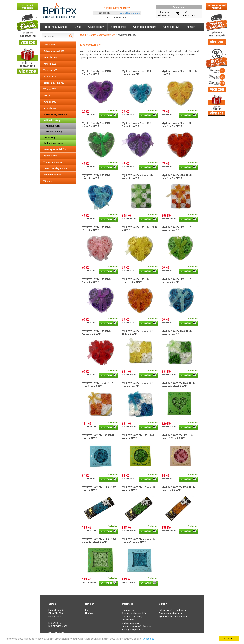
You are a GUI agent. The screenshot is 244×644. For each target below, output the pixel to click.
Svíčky (46, 96)
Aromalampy (50, 108)
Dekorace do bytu (52, 175)
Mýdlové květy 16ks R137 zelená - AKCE (177, 333)
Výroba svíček (50, 156)
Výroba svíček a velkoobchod (173, 617)
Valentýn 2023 (50, 57)
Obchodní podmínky (145, 27)
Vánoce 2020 (50, 76)
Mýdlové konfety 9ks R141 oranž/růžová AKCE (178, 437)
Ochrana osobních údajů (134, 613)
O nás (78, 27)
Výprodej (48, 181)
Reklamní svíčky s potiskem (172, 610)
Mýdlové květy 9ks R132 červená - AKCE (97, 333)
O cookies (148, 639)
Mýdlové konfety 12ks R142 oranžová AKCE (179, 489)
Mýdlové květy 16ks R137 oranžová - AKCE (97, 385)
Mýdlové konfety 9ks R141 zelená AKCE (138, 437)
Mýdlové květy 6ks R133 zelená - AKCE (97, 125)
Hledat (71, 36)
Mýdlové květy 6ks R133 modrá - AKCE (97, 177)
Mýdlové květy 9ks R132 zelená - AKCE (176, 229)
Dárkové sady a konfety (55, 115)
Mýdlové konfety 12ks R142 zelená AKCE (139, 489)
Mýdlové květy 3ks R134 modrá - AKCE (136, 73)
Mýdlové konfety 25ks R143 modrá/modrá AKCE (139, 541)
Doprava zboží (129, 610)
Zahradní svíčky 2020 (54, 83)
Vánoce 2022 (50, 64)
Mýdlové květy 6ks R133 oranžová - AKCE (176, 125)
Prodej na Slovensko (55, 27)
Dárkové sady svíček (54, 143)
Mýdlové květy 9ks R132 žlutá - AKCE (140, 229)
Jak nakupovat (129, 620)
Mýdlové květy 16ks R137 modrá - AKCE (137, 385)
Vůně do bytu (50, 102)
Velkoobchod (119, 27)
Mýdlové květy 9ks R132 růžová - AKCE (97, 229)
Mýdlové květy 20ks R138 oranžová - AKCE (177, 177)
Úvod (83, 35)
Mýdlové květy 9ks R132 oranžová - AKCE (136, 281)
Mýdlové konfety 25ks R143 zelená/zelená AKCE (99, 541)
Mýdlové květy (53, 126)
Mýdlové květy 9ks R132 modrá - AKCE (176, 281)
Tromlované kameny (53, 162)
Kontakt (191, 27)
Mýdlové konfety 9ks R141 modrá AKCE (98, 437)
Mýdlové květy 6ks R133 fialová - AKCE (136, 125)
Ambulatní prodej (130, 623)
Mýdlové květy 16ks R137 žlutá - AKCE (137, 333)
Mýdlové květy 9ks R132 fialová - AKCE (97, 281)
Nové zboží (49, 45)
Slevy (88, 610)
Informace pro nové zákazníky (137, 626)
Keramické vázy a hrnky (55, 168)
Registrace (179, 7)
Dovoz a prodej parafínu (171, 613)
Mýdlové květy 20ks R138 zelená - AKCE (137, 177)
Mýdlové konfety (52, 120)
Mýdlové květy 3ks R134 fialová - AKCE (97, 73)
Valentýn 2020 (50, 70)
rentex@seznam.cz (129, 13)
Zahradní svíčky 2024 (54, 51)
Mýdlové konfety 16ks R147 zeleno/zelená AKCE (179, 385)
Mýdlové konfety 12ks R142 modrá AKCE (99, 489)
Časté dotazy (96, 27)
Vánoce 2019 (50, 89)
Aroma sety (49, 137)
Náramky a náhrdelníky (55, 149)
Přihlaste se (164, 14)
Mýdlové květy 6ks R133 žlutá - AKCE (180, 73)
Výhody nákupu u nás (132, 630)
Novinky (89, 613)
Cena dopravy (171, 27)
